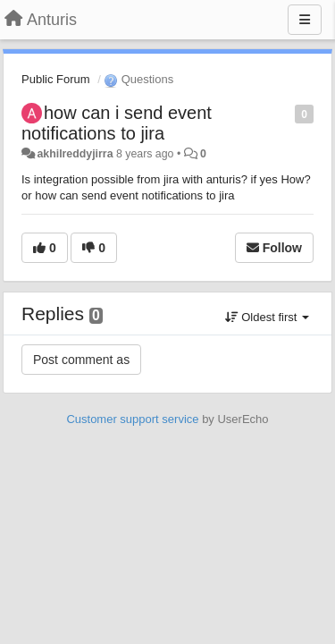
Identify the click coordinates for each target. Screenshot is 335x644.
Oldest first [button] (267, 317)
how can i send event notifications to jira (117, 123)
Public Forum (56, 79)
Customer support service (132, 419)
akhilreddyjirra (75, 154)
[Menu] (305, 20)
